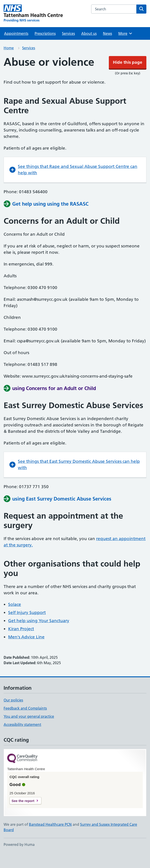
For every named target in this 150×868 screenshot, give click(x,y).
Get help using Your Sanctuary (39, 634)
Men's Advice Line (26, 650)
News (107, 47)
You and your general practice (29, 730)
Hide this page (75, 7)
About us (89, 47)
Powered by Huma (19, 858)
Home (9, 61)
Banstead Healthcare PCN (50, 838)
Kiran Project (21, 642)
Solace (15, 618)
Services (68, 47)
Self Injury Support (27, 626)
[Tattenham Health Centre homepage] (33, 27)
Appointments (16, 47)
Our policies (13, 714)
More (125, 47)
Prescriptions (45, 47)
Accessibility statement (22, 738)
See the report (23, 814)
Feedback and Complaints (25, 722)
